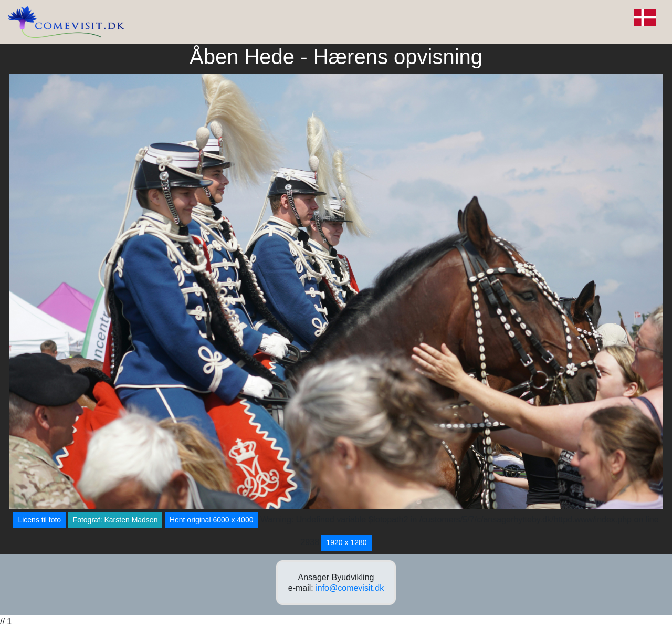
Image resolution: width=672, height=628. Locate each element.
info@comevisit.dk (350, 588)
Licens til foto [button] (39, 520)
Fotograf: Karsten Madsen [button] (115, 520)
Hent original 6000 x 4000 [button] (212, 520)
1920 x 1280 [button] (346, 542)
